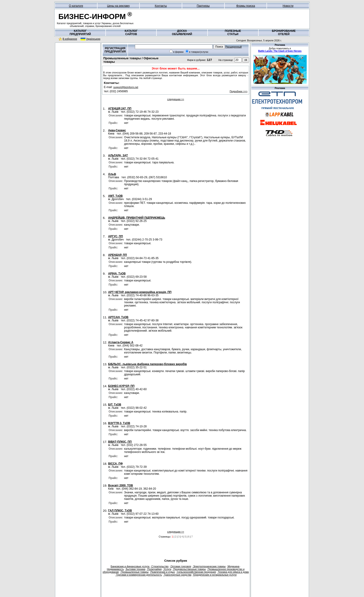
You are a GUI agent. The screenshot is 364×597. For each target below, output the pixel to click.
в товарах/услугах (199, 52)
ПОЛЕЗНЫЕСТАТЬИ (233, 33)
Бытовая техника (135, 569)
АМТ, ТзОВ (115, 196)
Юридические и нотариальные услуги (215, 575)
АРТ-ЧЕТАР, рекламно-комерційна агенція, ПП (140, 292)
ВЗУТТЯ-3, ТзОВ (119, 423)
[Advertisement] (78, 74)
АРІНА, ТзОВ (117, 274)
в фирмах (178, 52)
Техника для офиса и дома (233, 572)
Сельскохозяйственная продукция (196, 572)
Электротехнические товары (209, 566)
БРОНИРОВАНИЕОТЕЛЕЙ (284, 33)
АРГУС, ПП (116, 236)
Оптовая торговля (181, 566)
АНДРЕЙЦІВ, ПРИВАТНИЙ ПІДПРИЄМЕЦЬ (137, 218)
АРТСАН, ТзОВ (118, 317)
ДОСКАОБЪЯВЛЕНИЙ (182, 33)
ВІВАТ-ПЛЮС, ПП (120, 442)
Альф (112, 174)
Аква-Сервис (117, 130)
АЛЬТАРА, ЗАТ (118, 155)
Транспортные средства (177, 575)
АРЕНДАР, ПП (118, 255)
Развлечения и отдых (162, 572)
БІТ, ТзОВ (115, 405)
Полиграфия (154, 569)
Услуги (167, 569)
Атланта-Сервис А (121, 342)
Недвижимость (115, 569)
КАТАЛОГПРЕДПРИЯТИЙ (80, 33)
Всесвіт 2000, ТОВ (121, 485)
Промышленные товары (134, 572)
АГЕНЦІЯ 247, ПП (120, 109)
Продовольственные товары (189, 569)
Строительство (160, 566)
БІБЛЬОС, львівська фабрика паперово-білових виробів (148, 364)
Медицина (233, 566)
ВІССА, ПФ (115, 464)
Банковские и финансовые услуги (130, 566)
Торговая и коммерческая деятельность (139, 575)
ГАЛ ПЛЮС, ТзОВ (120, 511)
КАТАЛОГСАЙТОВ (131, 33)
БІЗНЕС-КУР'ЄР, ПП (121, 386)
